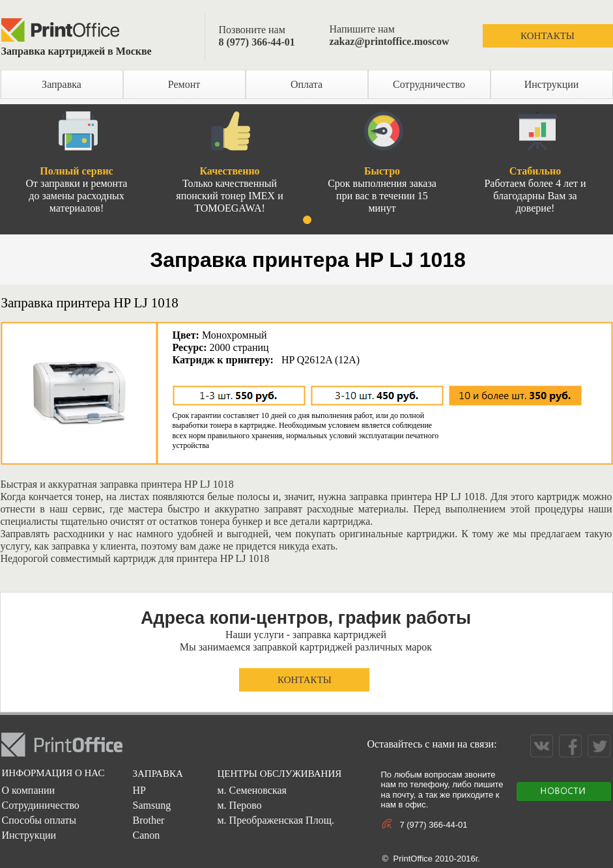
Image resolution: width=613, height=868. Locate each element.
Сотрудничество (429, 84)
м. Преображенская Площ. (275, 820)
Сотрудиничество (40, 805)
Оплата (306, 84)
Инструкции (552, 84)
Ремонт (184, 84)
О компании (28, 790)
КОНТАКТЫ (548, 36)
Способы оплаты (39, 820)
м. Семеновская (251, 790)
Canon (146, 835)
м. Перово (239, 805)
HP (139, 790)
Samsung (151, 805)
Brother (148, 820)
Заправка (62, 84)
